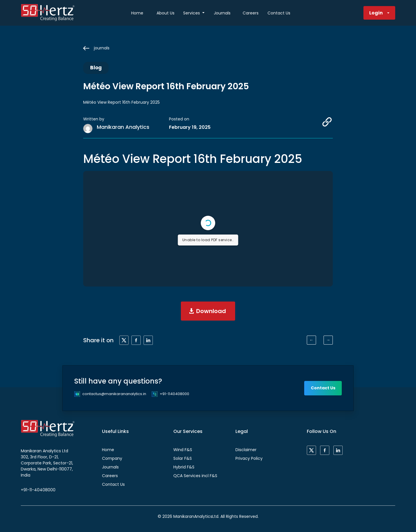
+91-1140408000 (174, 394)
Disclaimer (246, 450)
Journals (222, 13)
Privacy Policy (249, 458)
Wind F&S (183, 450)
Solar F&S (183, 458)
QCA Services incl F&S (195, 476)
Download (211, 311)
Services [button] (192, 13)
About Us (166, 13)
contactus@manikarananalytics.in (114, 394)
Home (137, 13)
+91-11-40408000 (38, 490)
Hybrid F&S (184, 467)
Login (376, 13)
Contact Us (279, 13)
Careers (251, 13)
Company (112, 458)
